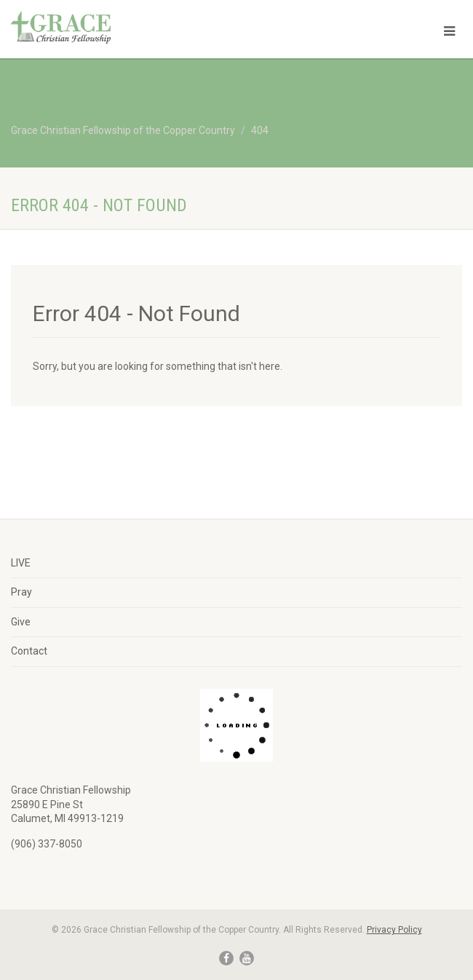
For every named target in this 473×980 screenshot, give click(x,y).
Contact (29, 651)
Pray (21, 592)
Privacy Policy (394, 930)
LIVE (21, 563)
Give (21, 622)
